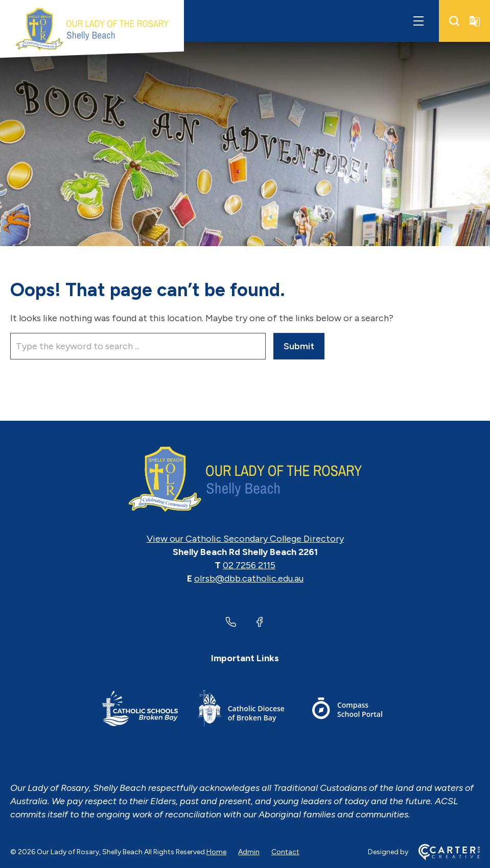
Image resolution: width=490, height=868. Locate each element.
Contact (285, 852)
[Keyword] (138, 346)
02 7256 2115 (249, 565)
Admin (249, 852)
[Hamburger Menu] (418, 21)
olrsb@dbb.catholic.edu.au (249, 578)
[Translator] (475, 21)
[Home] (245, 479)
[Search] (454, 21)
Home (216, 852)
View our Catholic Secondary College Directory (245, 539)
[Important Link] (140, 710)
